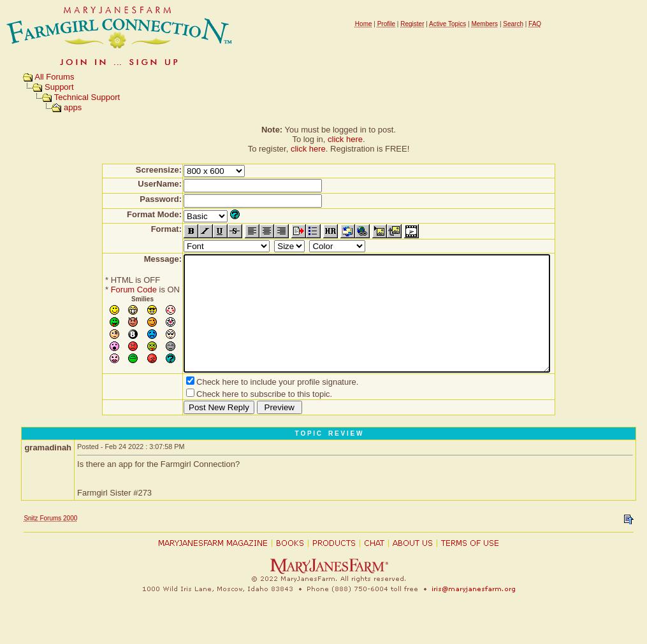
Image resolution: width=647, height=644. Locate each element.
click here (345, 139)
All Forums (54, 77)
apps (73, 107)
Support (59, 87)
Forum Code (112, 290)
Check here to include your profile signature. (255, 405)
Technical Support (87, 97)
